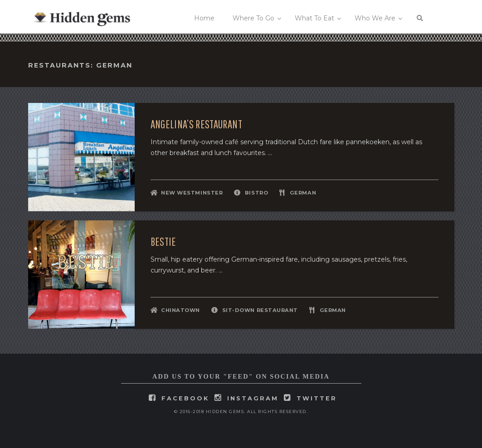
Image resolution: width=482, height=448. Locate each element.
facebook (185, 398)
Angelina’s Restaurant (196, 124)
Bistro (256, 193)
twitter (317, 398)
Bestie (163, 242)
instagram (253, 398)
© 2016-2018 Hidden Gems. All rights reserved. (241, 411)
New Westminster (192, 193)
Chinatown (180, 310)
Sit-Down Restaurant (260, 310)
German (303, 193)
